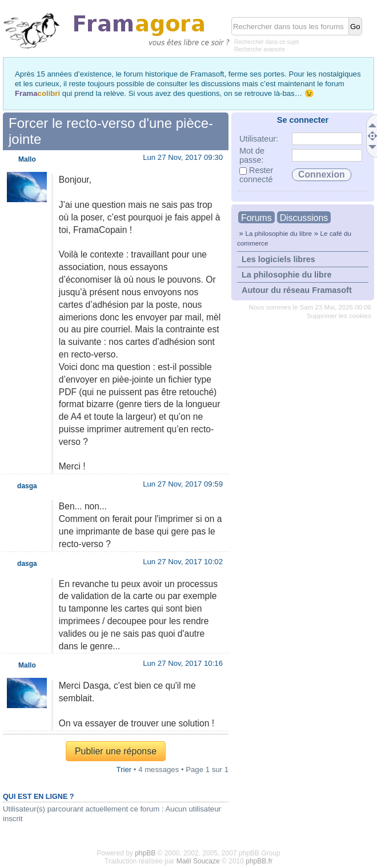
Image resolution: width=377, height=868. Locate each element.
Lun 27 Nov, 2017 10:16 (183, 663)
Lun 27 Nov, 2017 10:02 (183, 562)
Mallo (27, 159)
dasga (27, 486)
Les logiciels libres (278, 259)
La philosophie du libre (278, 233)
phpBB (145, 853)
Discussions (304, 218)
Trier (124, 769)
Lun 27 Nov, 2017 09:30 (183, 157)
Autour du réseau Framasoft (297, 290)
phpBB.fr (259, 861)
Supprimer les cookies (339, 316)
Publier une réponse (116, 751)
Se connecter (303, 120)
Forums (256, 218)
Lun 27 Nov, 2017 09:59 (183, 484)
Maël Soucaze (198, 861)
